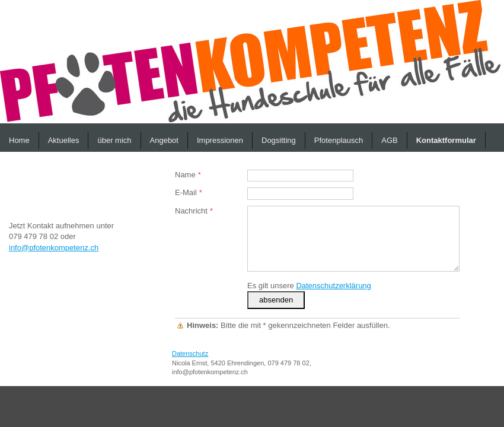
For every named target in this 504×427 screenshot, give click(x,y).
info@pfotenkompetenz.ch (54, 248)
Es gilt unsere (309, 286)
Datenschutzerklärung (333, 286)
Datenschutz (190, 353)
